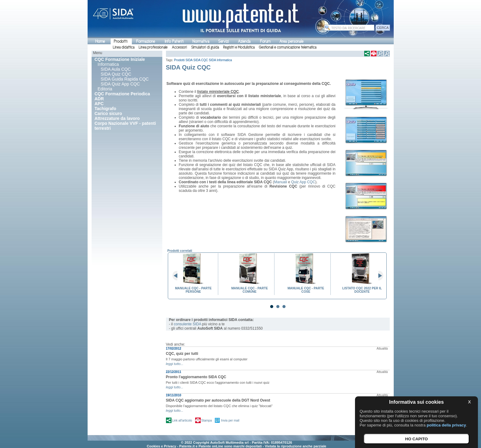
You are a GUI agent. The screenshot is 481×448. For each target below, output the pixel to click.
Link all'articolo (182, 420)
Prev (177, 276)
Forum (265, 41)
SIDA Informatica (221, 60)
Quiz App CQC (303, 182)
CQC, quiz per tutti (182, 354)
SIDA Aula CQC (116, 69)
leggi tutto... (175, 364)
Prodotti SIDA (183, 60)
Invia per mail (230, 420)
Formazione (146, 41)
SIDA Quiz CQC (116, 74)
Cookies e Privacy (161, 446)
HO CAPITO (416, 439)
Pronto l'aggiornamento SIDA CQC (196, 377)
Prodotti (120, 41)
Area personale (291, 41)
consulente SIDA (188, 324)
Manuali (281, 182)
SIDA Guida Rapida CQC (125, 79)
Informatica (108, 64)
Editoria (105, 89)
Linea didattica (124, 47)
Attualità (382, 349)
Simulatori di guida (205, 47)
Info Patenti (174, 41)
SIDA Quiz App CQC (120, 84)
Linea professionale (153, 47)
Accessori (179, 47)
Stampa (207, 420)
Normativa (201, 41)
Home (100, 41)
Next (378, 276)
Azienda (244, 41)
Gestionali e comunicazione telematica (288, 47)
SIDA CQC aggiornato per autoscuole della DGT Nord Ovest (218, 400)
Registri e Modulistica (239, 47)
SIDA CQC (201, 60)
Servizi (223, 41)
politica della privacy (446, 425)
